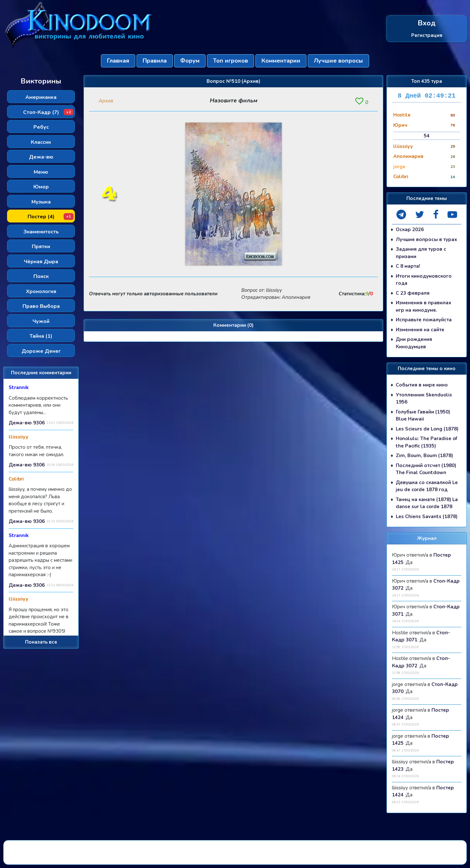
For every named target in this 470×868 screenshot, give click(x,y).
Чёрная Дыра (41, 262)
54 (427, 136)
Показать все (41, 642)
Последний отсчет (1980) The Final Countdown (426, 469)
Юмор (41, 187)
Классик (41, 142)
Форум (190, 61)
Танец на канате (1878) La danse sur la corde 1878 (427, 503)
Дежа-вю (41, 157)
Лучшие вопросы (338, 61)
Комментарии (281, 61)
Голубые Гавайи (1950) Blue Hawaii (423, 416)
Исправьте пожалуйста (424, 320)
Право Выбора (41, 306)
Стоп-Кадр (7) (49, 112)
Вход (427, 23)
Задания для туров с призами (421, 253)
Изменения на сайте (420, 330)
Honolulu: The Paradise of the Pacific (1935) (426, 442)
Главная (118, 61)
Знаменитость (41, 232)
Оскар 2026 (410, 230)
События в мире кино (422, 385)
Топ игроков (231, 61)
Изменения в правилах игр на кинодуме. (424, 306)
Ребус (41, 127)
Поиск (41, 276)
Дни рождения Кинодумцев (414, 343)
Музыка (41, 202)
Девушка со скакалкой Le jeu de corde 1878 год (427, 486)
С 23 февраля (413, 293)
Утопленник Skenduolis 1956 (424, 399)
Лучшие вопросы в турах (426, 239)
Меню (41, 172)
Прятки (41, 247)
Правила (155, 61)
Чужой (41, 321)
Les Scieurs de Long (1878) (427, 429)
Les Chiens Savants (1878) (427, 516)
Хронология (41, 291)
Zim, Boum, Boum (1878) (424, 456)
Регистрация (427, 35)
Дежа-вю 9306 (27, 423)
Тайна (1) (41, 336)
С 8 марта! (408, 266)
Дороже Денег (41, 351)
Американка (41, 97)
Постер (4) (51, 217)
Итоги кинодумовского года (424, 280)
